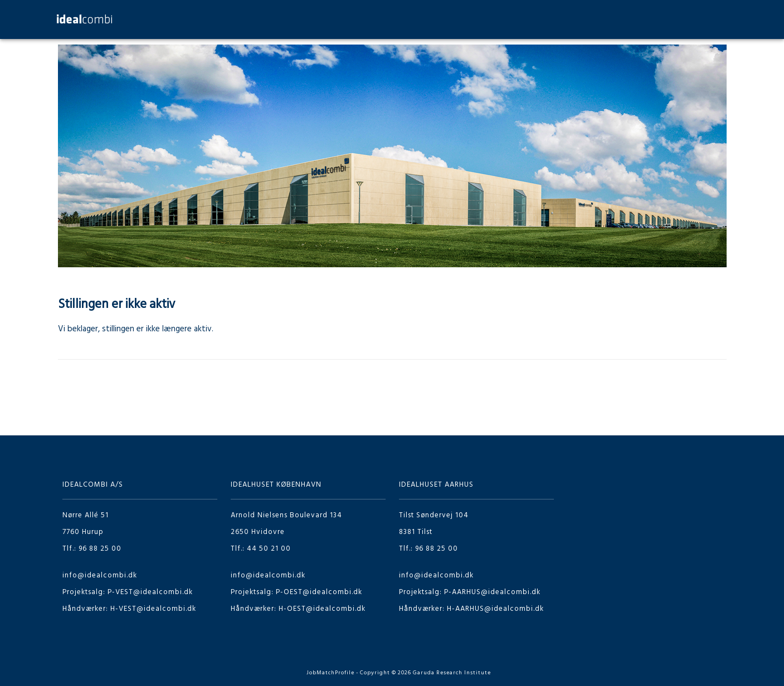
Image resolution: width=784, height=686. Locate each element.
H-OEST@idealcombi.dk (322, 609)
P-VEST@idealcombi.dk (150, 592)
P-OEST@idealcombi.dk (319, 592)
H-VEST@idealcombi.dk (153, 609)
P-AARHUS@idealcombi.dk (492, 592)
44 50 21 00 (269, 549)
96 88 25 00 (100, 549)
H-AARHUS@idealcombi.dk (495, 609)
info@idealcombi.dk (100, 575)
